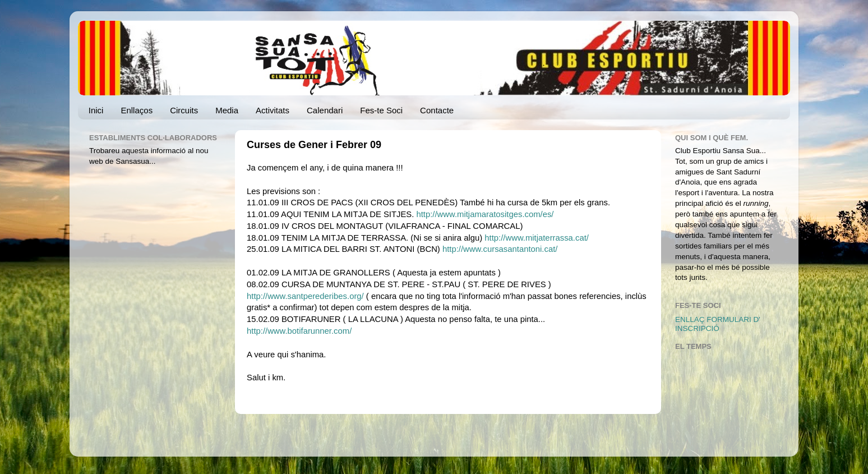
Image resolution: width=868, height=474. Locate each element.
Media (227, 110)
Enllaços (137, 110)
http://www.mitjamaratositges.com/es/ (485, 214)
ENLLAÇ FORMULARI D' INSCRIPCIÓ (718, 324)
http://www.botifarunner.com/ (299, 331)
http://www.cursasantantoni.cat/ (500, 249)
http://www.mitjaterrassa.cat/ (537, 238)
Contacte (437, 110)
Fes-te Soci (381, 110)
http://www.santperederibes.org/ (305, 296)
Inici (96, 110)
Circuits (184, 110)
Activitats (273, 110)
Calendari (325, 110)
